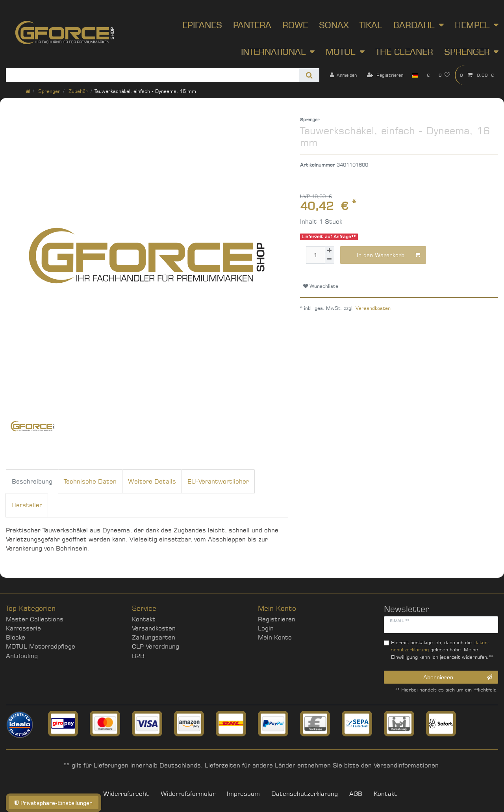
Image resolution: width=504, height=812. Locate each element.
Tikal (371, 25)
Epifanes (202, 25)
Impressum (243, 794)
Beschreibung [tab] (32, 481)
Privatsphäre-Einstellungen (54, 803)
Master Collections (35, 619)
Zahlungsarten (154, 637)
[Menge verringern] (330, 260)
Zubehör (77, 91)
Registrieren (277, 619)
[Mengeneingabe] (315, 255)
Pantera (252, 25)
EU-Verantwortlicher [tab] (218, 481)
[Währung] (428, 75)
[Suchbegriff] (153, 75)
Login (266, 628)
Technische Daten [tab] (90, 481)
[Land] (415, 75)
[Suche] (309, 75)
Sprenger (467, 52)
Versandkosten (373, 308)
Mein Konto (275, 637)
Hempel (472, 25)
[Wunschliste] (445, 75)
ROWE (295, 25)
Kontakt (144, 619)
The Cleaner (404, 52)
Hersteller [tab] (27, 505)
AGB (356, 794)
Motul (341, 52)
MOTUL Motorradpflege (41, 646)
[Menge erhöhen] (330, 251)
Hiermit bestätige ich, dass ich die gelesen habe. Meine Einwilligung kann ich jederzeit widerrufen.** (442, 650)
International (273, 52)
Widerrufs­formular (188, 794)
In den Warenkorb (388, 255)
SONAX (334, 25)
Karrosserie (23, 628)
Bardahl (414, 25)
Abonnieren (458, 677)
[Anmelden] (343, 75)
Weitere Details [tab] (152, 481)
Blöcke (16, 637)
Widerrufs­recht (126, 794)
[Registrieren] (385, 75)
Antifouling (22, 656)
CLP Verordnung (156, 646)
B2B (138, 656)
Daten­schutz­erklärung (305, 794)
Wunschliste (321, 286)
